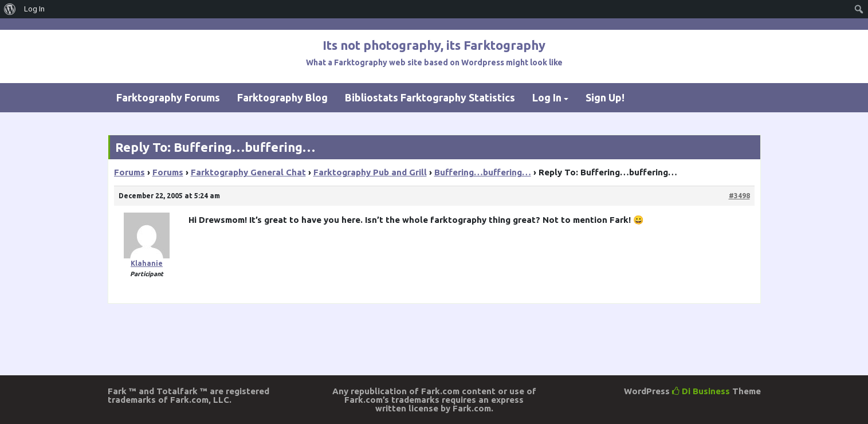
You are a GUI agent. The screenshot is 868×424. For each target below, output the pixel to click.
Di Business (701, 391)
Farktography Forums (168, 97)
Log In (547, 97)
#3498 (739, 196)
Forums (129, 172)
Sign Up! (605, 97)
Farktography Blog (282, 97)
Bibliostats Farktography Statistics (430, 97)
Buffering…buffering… (483, 172)
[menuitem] (10, 9)
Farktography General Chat (248, 172)
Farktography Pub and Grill (370, 172)
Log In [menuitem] (34, 9)
